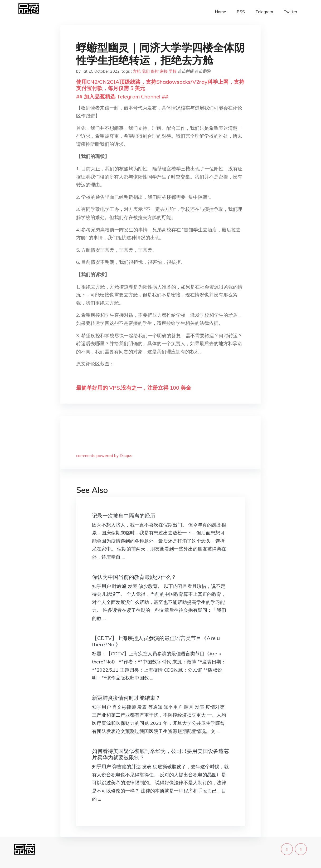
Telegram (264, 12)
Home (220, 12)
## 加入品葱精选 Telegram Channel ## (122, 96)
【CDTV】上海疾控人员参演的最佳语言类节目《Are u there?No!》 (156, 641)
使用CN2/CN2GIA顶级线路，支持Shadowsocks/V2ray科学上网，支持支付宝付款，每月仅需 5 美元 (160, 85)
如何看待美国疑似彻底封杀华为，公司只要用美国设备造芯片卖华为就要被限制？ (160, 754)
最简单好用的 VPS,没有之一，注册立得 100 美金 (134, 388)
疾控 (155, 71)
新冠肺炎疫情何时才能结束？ (126, 698)
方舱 (137, 71)
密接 (164, 71)
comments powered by (104, 456)
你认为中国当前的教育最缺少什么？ (134, 577)
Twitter (290, 12)
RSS (241, 12)
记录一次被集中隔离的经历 (124, 516)
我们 (146, 71)
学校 (173, 71)
